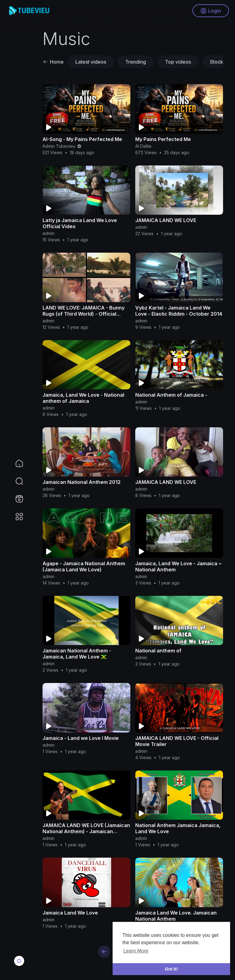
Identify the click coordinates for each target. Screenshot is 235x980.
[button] (15, 481)
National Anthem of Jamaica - (171, 395)
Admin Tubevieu (62, 146)
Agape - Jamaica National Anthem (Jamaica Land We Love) (84, 566)
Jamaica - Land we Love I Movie (81, 738)
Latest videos (91, 62)
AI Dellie (143, 146)
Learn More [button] (136, 951)
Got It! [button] (171, 969)
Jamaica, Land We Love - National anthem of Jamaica (83, 398)
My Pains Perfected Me (163, 139)
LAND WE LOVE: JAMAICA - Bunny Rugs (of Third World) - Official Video (84, 314)
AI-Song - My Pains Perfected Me (82, 139)
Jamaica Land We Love (70, 913)
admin (48, 233)
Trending (136, 62)
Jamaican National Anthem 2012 (82, 482)
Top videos (178, 62)
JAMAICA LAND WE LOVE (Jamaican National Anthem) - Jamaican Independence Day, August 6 (86, 831)
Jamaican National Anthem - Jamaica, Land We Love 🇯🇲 (77, 654)
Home (53, 62)
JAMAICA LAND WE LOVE (166, 220)
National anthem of (158, 651)
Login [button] (211, 11)
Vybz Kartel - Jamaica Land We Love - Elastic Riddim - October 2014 (179, 311)
